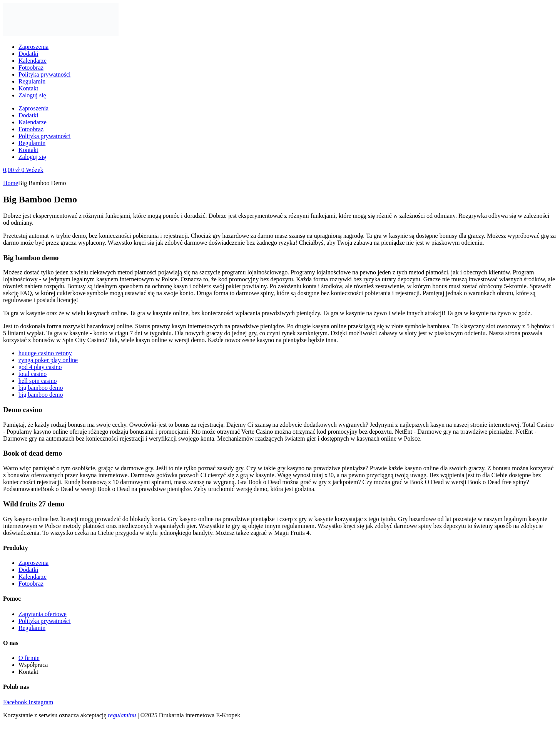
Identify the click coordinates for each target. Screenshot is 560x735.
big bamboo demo (41, 388)
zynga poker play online (48, 360)
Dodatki (28, 54)
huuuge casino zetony (45, 353)
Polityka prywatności (45, 74)
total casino (33, 374)
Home (11, 183)
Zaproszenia (33, 47)
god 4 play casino (40, 367)
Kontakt (28, 88)
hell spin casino (38, 381)
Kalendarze (33, 61)
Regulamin (32, 81)
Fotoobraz (31, 68)
